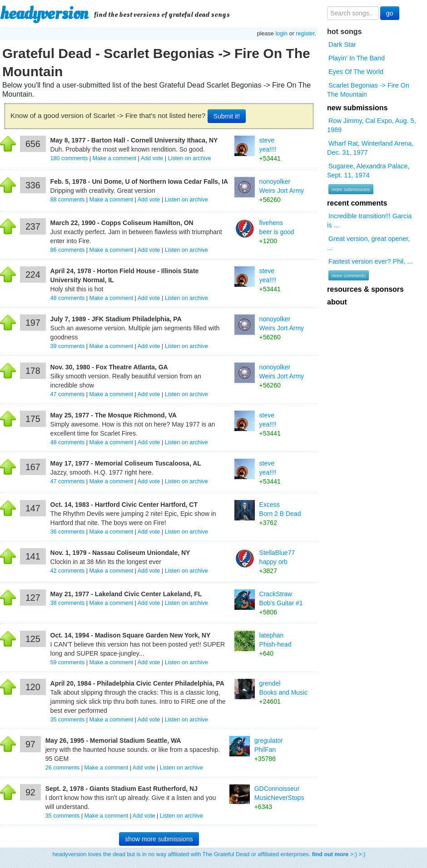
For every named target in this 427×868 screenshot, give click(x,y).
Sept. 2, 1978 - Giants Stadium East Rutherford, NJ (122, 789)
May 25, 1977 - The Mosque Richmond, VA (114, 415)
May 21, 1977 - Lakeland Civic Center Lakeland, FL (126, 594)
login (281, 34)
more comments (349, 275)
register (305, 34)
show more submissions (159, 839)
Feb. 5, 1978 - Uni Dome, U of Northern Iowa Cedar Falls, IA (139, 181)
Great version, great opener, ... (368, 243)
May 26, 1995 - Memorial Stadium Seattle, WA (113, 740)
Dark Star (342, 44)
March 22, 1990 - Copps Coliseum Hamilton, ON (122, 223)
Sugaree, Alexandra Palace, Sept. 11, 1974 (368, 171)
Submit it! (227, 116)
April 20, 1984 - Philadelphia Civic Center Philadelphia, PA (137, 683)
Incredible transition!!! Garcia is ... (369, 221)
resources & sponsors (365, 289)
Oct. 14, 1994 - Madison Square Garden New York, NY (131, 635)
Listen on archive (190, 158)
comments (70, 158)
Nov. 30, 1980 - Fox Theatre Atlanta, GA (109, 367)
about (337, 302)
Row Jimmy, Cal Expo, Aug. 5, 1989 (371, 125)
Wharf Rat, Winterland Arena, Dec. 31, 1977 (370, 148)
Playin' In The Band (357, 58)
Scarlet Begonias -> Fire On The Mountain (368, 90)
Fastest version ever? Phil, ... (371, 261)
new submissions (357, 108)
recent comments (357, 203)
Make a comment (114, 158)
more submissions (351, 189)
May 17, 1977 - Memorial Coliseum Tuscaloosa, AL (126, 463)
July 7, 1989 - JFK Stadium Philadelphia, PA (116, 319)
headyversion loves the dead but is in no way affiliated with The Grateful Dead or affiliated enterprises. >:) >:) (209, 854)
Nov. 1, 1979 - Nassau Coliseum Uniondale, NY (120, 553)
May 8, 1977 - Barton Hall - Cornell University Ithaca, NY (134, 140)
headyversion (44, 14)
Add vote (152, 158)
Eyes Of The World (356, 72)
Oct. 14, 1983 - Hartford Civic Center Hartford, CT (124, 505)
